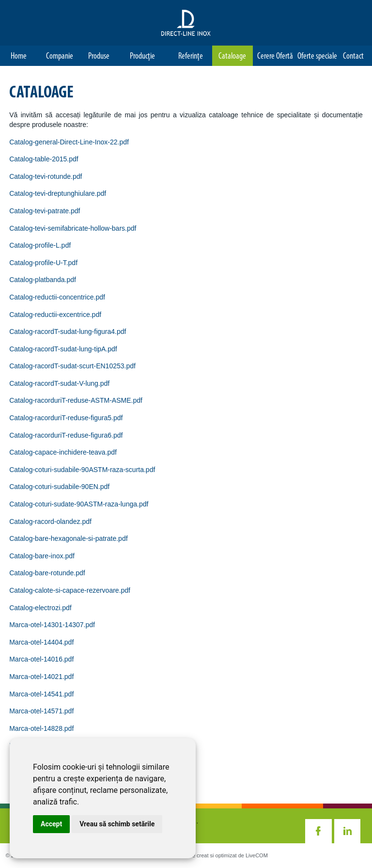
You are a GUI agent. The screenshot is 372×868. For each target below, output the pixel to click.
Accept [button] (51, 824)
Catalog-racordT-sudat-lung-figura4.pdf (68, 331)
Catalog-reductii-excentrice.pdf (55, 315)
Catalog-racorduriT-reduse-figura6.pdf (66, 435)
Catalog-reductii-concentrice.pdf (57, 297)
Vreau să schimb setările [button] (117, 824)
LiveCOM (257, 855)
